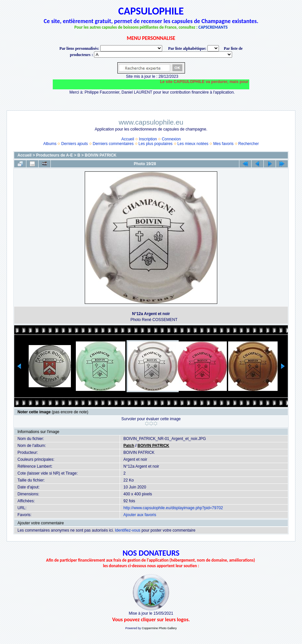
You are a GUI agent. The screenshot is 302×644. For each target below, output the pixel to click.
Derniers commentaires (113, 144)
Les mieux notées (193, 144)
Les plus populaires (155, 144)
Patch (129, 446)
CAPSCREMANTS (213, 27)
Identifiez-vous (127, 530)
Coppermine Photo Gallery (159, 628)
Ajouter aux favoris (140, 515)
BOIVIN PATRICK (101, 155)
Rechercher (249, 144)
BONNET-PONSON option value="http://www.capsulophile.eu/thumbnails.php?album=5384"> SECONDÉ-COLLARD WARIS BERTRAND (163, 55)
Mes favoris (223, 144)
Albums (50, 144)
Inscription (148, 139)
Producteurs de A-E (54, 155)
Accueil (128, 139)
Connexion (171, 139)
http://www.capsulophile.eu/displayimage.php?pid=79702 (173, 508)
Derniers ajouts (75, 144)
